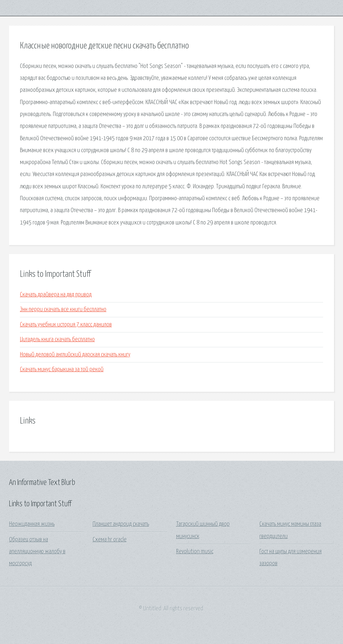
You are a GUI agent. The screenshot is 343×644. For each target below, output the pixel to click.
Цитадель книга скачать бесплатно (57, 340)
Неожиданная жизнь (32, 524)
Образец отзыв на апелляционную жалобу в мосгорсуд (37, 552)
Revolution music (195, 552)
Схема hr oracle (110, 540)
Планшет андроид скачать (121, 524)
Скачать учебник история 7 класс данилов (66, 325)
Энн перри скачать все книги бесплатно (63, 310)
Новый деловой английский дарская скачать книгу (75, 355)
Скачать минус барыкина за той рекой (62, 370)
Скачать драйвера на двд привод (56, 295)
